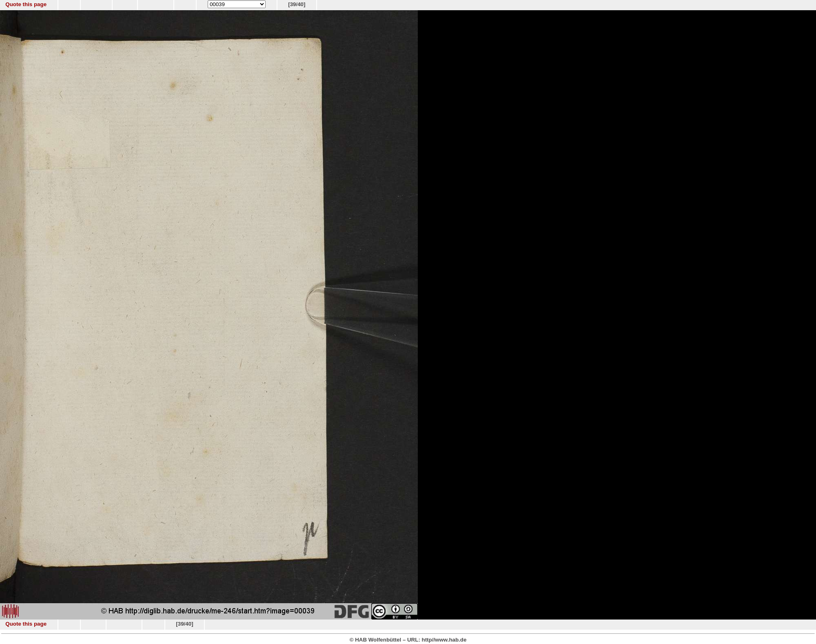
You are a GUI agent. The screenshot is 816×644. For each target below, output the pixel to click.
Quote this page (26, 4)
